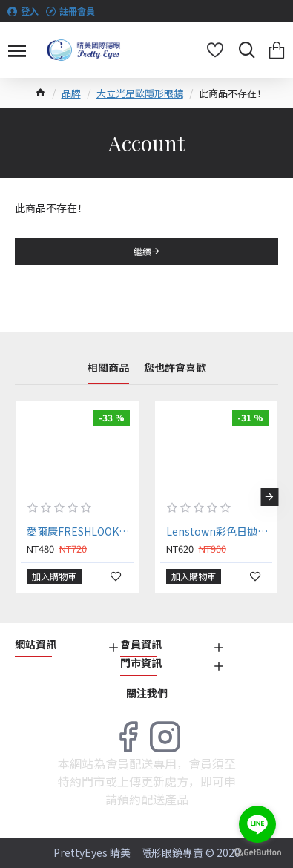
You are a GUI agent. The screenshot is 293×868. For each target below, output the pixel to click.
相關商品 (108, 368)
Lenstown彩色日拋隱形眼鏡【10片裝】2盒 (220, 531)
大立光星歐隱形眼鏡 (140, 93)
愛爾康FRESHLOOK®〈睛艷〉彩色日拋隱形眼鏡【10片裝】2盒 (80, 531)
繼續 (142, 251)
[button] (269, 497)
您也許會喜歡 (175, 368)
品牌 (71, 93)
